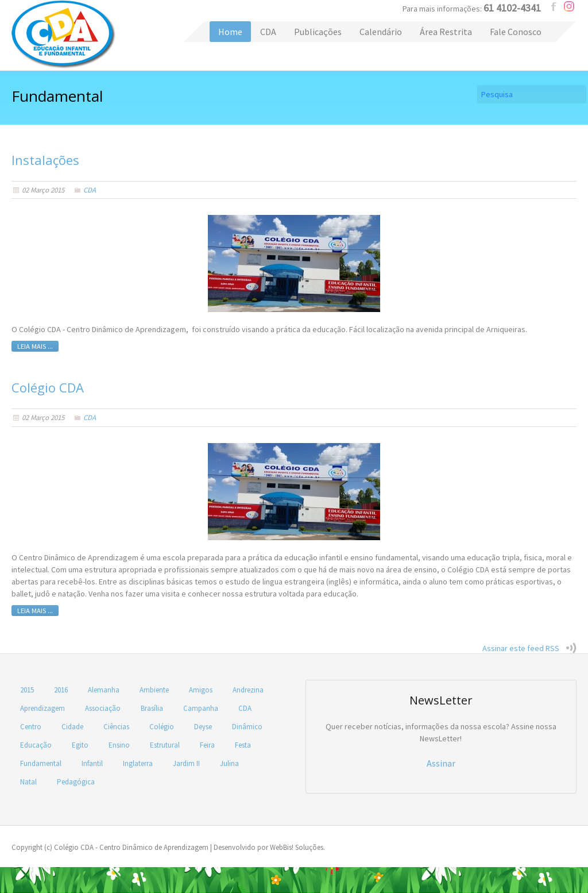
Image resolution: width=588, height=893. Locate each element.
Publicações (318, 32)
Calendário (381, 32)
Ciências (116, 727)
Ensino (119, 745)
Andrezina (248, 690)
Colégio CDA (64, 34)
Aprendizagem (42, 708)
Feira (207, 745)
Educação (36, 745)
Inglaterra (138, 763)
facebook (554, 6)
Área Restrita (446, 32)
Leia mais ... (35, 346)
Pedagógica (76, 782)
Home (230, 32)
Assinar (441, 763)
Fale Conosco (516, 32)
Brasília (152, 708)
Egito (80, 745)
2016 (61, 690)
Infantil (92, 763)
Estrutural (165, 745)
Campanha (201, 708)
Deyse (203, 727)
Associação (103, 708)
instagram (569, 6)
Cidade (72, 727)
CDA (268, 32)
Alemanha (104, 690)
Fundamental (41, 763)
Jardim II (186, 763)
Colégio (162, 727)
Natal (28, 782)
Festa (243, 745)
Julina (229, 763)
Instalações (45, 160)
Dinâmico (247, 727)
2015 (27, 690)
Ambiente (154, 690)
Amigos (201, 690)
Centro (31, 727)
